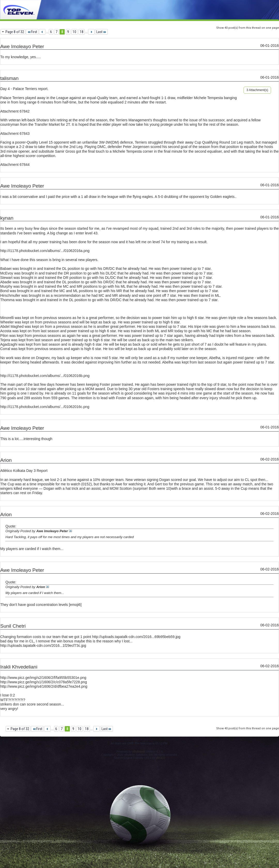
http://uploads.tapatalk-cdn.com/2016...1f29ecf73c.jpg (43, 646)
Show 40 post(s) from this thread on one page (248, 28)
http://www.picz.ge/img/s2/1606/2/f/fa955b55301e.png (43, 678)
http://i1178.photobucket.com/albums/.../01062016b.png (45, 376)
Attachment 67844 (15, 165)
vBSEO (160, 758)
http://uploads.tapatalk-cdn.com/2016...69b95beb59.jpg (136, 637)
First (32, 32)
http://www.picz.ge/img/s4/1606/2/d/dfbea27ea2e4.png (44, 686)
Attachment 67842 (15, 111)
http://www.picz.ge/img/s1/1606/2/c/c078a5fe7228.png (44, 682)
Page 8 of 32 (15, 32)
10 (74, 32)
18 (82, 32)
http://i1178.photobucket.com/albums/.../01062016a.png (45, 251)
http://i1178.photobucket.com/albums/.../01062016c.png (45, 407)
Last (101, 32)
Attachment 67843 (15, 133)
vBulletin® (139, 752)
